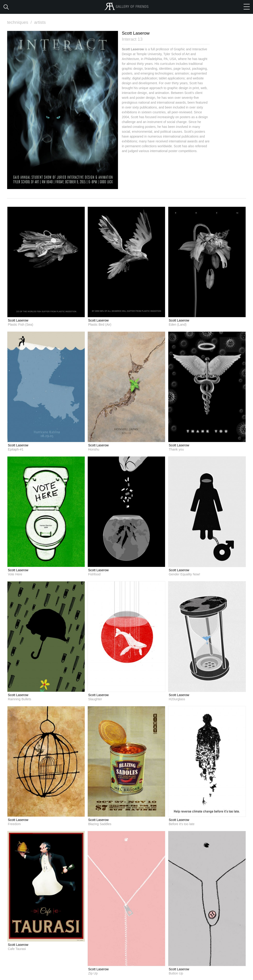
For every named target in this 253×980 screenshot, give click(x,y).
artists (40, 22)
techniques (20, 22)
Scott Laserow (18, 320)
